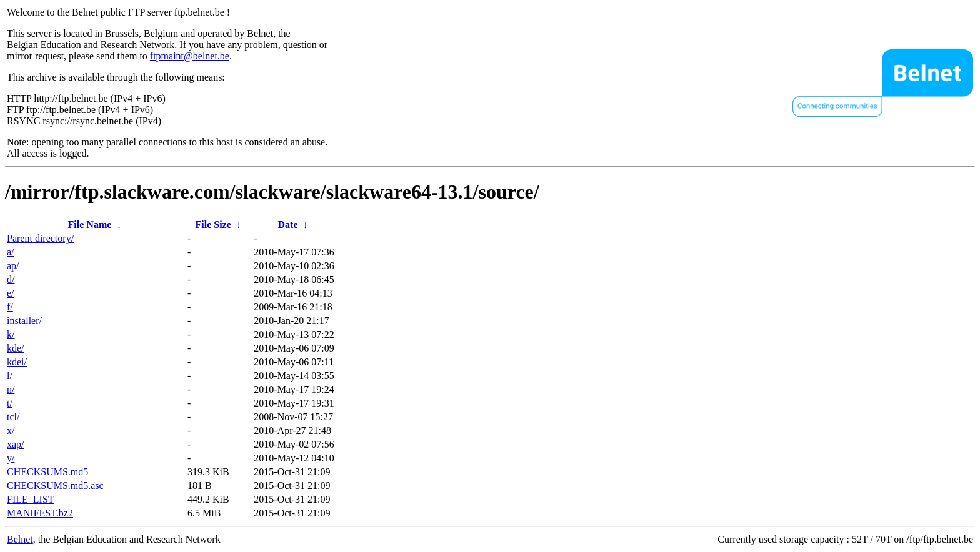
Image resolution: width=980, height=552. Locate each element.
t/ (10, 403)
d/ (11, 279)
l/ (10, 376)
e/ (11, 293)
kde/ (16, 348)
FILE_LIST (31, 499)
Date (288, 224)
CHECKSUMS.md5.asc (55, 485)
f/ (10, 307)
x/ (11, 431)
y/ (11, 458)
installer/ (24, 321)
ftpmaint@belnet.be (190, 56)
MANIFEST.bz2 (40, 513)
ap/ (13, 266)
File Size (213, 224)
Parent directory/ (40, 238)
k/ (11, 334)
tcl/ (13, 417)
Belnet (20, 539)
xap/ (16, 444)
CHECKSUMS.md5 (47, 472)
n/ (11, 389)
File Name (90, 224)
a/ (11, 252)
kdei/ (17, 362)
